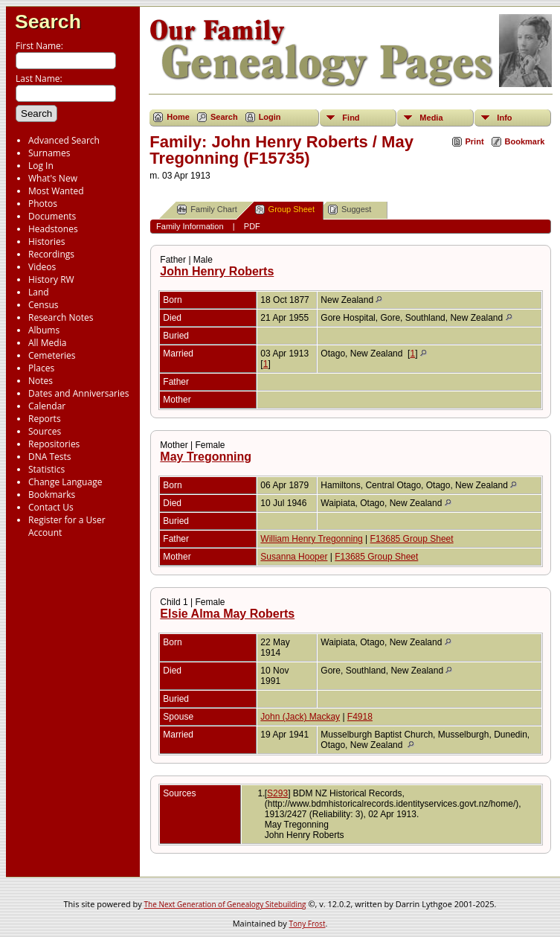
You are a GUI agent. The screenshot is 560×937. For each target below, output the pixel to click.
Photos (43, 204)
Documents (52, 216)
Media (431, 118)
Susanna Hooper (294, 557)
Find (351, 118)
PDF (252, 226)
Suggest (350, 210)
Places (41, 368)
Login (270, 117)
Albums (44, 330)
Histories (46, 242)
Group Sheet (285, 210)
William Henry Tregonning (311, 539)
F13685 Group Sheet (412, 539)
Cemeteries (52, 355)
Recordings (51, 254)
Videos (42, 267)
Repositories (54, 444)
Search (48, 22)
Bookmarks (52, 495)
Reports (45, 419)
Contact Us (51, 507)
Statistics (46, 469)
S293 (277, 793)
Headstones (53, 229)
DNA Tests (50, 457)
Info (504, 118)
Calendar (47, 406)
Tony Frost (308, 924)
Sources (45, 431)
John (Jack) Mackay (300, 717)
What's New (53, 178)
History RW (51, 279)
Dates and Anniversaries (78, 393)
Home (178, 117)
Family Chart (207, 210)
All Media (47, 343)
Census (43, 305)
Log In (41, 166)
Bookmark (525, 141)
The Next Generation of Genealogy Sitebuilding (225, 904)
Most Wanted (56, 191)
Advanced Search (64, 140)
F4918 (360, 717)
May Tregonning (206, 457)
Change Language (65, 482)
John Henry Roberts (217, 271)
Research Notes (61, 317)
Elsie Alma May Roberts (227, 614)
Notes (41, 381)
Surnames (49, 153)
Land (39, 292)
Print (475, 141)
